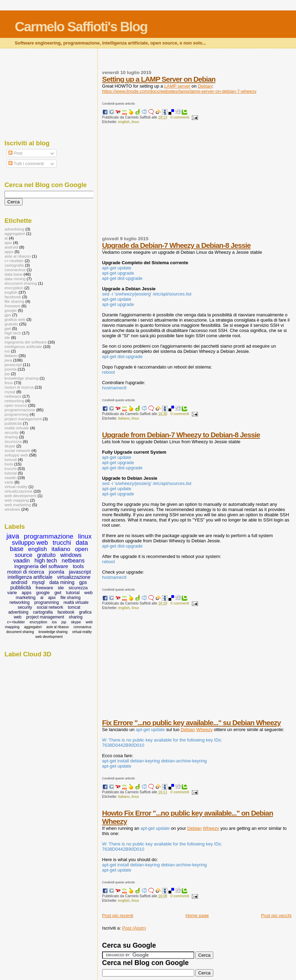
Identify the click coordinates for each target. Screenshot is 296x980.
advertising (14, 229)
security (11, 432)
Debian (205, 86)
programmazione (20, 410)
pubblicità (13, 423)
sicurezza (13, 441)
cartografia (14, 265)
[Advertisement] (199, 183)
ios (7, 351)
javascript (13, 365)
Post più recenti (118, 916)
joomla (11, 369)
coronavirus (15, 270)
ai (6, 238)
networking (14, 401)
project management (23, 419)
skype (10, 446)
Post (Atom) (134, 928)
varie (9, 482)
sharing (11, 437)
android (11, 247)
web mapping (17, 500)
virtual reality (16, 487)
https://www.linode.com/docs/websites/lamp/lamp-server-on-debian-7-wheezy (179, 91)
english (124, 122)
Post (15, 153)
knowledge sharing (22, 378)
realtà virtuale (17, 428)
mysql (10, 392)
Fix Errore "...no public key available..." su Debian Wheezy (191, 723)
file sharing (14, 301)
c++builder (14, 261)
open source (16, 405)
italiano (124, 418)
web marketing (18, 505)
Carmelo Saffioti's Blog (81, 27)
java (8, 360)
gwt (8, 328)
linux (135, 122)
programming (17, 414)
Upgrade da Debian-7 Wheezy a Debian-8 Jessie (176, 245)
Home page (197, 916)
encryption (14, 288)
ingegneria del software (26, 342)
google (11, 310)
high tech (13, 333)
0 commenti (180, 117)
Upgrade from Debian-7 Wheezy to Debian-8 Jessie (181, 435)
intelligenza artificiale (23, 346)
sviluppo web (16, 455)
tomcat (11, 459)
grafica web (15, 319)
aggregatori (15, 233)
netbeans (13, 396)
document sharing (21, 283)
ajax (8, 242)
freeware (13, 306)
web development (20, 496)
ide (7, 337)
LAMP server (177, 86)
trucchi (11, 468)
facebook (13, 297)
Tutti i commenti (26, 164)
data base (13, 274)
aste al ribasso (18, 256)
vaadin (11, 477)
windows (12, 509)
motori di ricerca (19, 387)
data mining (15, 279)
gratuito (11, 324)
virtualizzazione (18, 491)
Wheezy (204, 730)
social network (17, 450)
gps (8, 315)
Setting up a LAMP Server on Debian (159, 79)
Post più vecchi (276, 916)
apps (9, 252)
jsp (7, 374)
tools (9, 464)
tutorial (11, 473)
